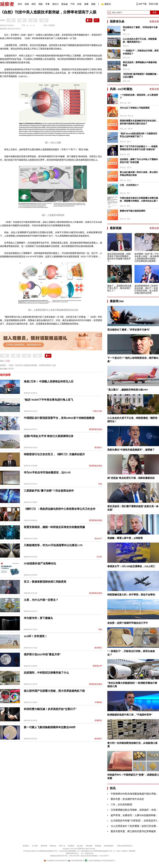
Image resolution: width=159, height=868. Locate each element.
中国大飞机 (97, 411)
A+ (34, 25)
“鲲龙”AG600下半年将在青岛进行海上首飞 (48, 400)
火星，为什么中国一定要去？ (41, 600)
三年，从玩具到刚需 (121, 805)
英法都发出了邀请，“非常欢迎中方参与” (140, 29)
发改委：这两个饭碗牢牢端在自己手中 (128, 623)
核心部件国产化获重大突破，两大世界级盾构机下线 (54, 691)
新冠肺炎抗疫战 (96, 429)
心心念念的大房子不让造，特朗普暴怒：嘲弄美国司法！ (140, 40)
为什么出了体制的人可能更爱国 (135, 108)
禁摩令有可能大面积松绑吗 (132, 211)
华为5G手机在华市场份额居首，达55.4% (47, 472)
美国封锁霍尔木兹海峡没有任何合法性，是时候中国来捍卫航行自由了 (139, 122)
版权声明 (44, 846)
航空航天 (98, 448)
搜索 (155, 12)
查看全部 (154, 22)
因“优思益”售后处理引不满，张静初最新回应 (131, 478)
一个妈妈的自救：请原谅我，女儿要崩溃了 (139, 96)
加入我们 (80, 846)
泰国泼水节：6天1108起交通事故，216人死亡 (131, 566)
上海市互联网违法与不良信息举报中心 (100, 861)
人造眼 (7, 361)
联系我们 (26, 846)
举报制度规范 (109, 846)
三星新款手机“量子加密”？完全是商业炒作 (49, 491)
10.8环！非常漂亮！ (36, 636)
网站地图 (89, 846)
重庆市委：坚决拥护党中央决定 (127, 799)
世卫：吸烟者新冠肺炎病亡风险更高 (45, 582)
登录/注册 (153, 4)
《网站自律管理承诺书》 (125, 846)
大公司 (99, 557)
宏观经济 (98, 720)
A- (28, 25)
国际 (41, 4)
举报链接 (98, 846)
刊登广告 (62, 846)
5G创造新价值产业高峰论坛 (40, 563)
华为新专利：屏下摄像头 (38, 618)
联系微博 (71, 846)
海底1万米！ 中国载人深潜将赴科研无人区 (49, 381)
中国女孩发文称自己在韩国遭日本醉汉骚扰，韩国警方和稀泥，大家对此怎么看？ (139, 199)
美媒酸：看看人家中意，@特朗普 (125, 538)
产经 (72, 4)
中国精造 (98, 702)
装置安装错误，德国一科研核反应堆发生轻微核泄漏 (54, 527)
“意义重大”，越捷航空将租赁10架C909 (128, 390)
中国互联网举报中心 (76, 861)
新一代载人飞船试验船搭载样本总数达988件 (50, 727)
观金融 (65, 4)
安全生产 (98, 539)
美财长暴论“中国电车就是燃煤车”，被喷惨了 (131, 450)
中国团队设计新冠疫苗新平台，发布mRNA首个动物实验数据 (59, 418)
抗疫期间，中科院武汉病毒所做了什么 (46, 673)
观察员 (106, 4)
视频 (93, 4)
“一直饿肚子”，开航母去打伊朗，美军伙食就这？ (141, 52)
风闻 (27, 4)
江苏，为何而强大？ (129, 185)
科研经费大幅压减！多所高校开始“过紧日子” (50, 709)
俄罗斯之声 (97, 666)
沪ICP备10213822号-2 (31, 851)
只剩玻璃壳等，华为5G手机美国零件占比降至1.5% (53, 545)
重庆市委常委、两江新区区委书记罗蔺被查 (133, 831)
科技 (79, 4)
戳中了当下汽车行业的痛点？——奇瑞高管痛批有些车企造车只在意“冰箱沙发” (139, 148)
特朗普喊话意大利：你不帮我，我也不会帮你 (131, 595)
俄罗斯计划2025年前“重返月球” (42, 654)
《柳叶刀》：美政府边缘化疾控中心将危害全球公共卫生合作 (60, 509)
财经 (34, 4)
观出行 (56, 4)
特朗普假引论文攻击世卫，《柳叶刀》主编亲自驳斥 (54, 454)
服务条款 (53, 846)
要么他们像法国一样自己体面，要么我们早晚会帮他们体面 (139, 174)
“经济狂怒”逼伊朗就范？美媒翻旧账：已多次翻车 (141, 76)
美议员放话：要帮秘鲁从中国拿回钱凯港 (140, 64)
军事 (48, 4)
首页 (20, 4)
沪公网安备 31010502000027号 (56, 861)
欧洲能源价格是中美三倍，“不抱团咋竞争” (130, 715)
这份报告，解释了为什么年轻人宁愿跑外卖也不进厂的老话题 (139, 161)
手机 (100, 484)
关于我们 (35, 846)
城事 (86, 4)
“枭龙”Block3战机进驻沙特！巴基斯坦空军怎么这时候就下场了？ (138, 135)
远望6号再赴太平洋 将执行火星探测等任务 (49, 436)
